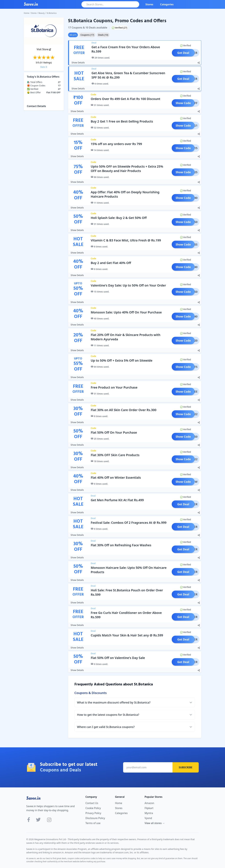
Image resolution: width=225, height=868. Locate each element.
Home (26, 13)
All (73, 35)
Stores (149, 4)
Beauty (42, 13)
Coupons (87, 35)
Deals (103, 35)
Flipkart (149, 808)
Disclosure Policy (95, 818)
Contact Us (92, 803)
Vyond (148, 818)
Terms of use (93, 823)
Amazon (149, 803)
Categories (167, 4)
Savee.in (33, 798)
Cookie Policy (93, 808)
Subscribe (186, 767)
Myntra (149, 813)
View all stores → (155, 823)
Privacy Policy (93, 813)
